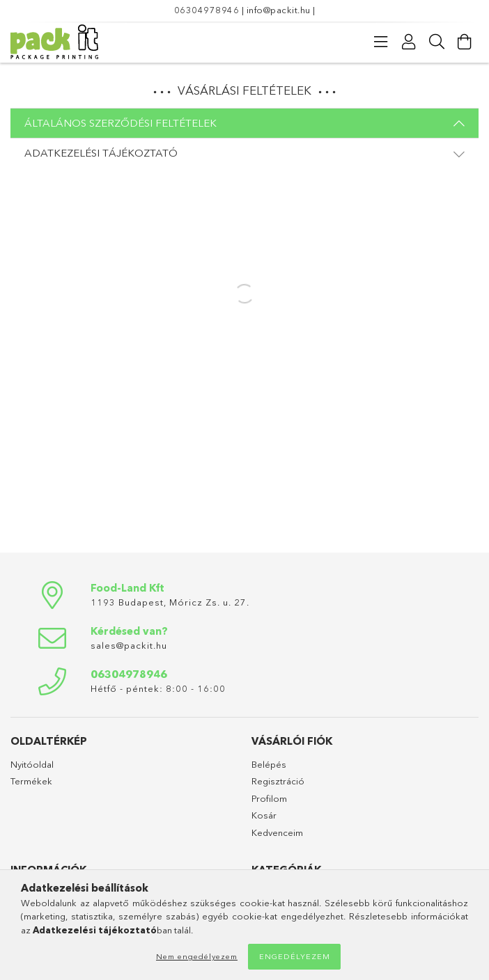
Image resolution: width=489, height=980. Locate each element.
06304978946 (207, 10)
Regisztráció (278, 781)
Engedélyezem (295, 956)
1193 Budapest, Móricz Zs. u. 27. (170, 602)
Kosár (264, 815)
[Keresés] (437, 42)
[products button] (381, 42)
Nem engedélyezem (197, 956)
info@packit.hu (279, 10)
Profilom (269, 798)
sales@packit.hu (129, 645)
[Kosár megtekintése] (465, 42)
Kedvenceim (277, 832)
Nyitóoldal (32, 764)
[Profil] (409, 42)
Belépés (269, 764)
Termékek (31, 781)
